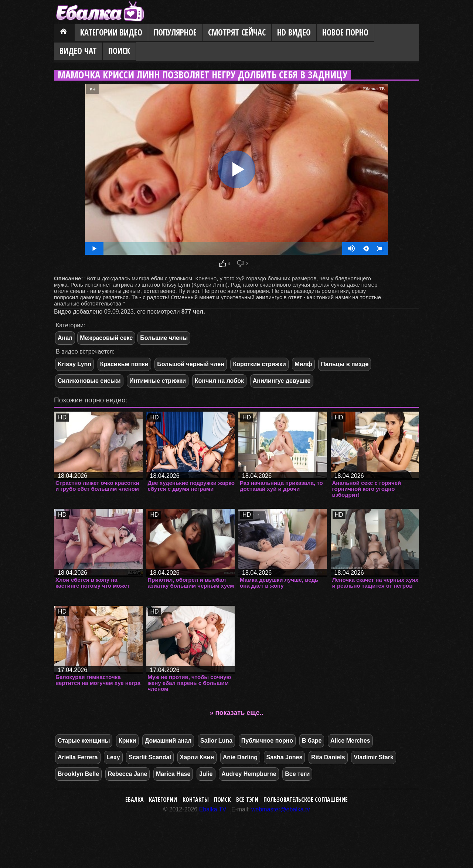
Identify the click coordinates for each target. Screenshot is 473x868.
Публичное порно (267, 741)
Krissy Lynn (74, 364)
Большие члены (164, 338)
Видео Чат (78, 51)
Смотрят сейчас (237, 32)
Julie (206, 774)
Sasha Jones (285, 757)
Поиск (119, 51)
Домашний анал (168, 741)
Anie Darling (240, 757)
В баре (312, 741)
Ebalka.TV (213, 809)
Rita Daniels (328, 757)
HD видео (294, 32)
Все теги (297, 774)
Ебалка (135, 800)
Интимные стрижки (158, 381)
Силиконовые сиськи (89, 381)
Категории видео (111, 32)
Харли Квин (197, 757)
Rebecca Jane (128, 774)
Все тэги (247, 800)
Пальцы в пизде (345, 364)
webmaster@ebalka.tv (281, 809)
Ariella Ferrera (78, 757)
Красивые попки (124, 364)
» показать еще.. (237, 713)
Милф (303, 364)
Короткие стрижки (259, 364)
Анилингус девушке (282, 381)
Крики (127, 741)
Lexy (113, 757)
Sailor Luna (216, 741)
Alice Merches (350, 741)
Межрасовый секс (106, 338)
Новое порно (345, 32)
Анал (65, 338)
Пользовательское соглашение (306, 800)
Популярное (175, 32)
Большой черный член (191, 364)
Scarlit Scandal (150, 757)
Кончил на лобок (219, 381)
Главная (64, 33)
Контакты (196, 800)
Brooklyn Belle (78, 774)
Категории (163, 800)
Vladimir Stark (374, 757)
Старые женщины (84, 741)
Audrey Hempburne (249, 774)
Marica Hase (173, 774)
